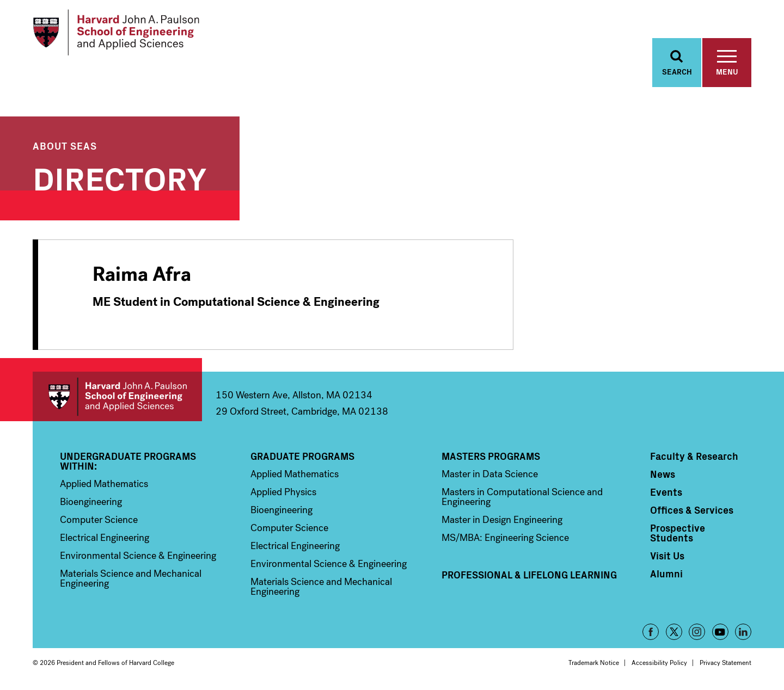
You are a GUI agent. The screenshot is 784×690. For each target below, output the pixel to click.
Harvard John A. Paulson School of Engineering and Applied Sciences (117, 397)
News (663, 475)
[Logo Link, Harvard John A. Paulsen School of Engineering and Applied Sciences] (116, 33)
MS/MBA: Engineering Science (505, 538)
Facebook (651, 632)
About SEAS (65, 146)
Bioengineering (91, 502)
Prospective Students (678, 533)
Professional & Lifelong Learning (529, 575)
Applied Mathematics (104, 484)
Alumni (666, 574)
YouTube (720, 632)
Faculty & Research (694, 457)
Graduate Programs (302, 457)
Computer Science (99, 520)
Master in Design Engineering (502, 520)
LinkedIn (743, 632)
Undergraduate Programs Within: (128, 461)
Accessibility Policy (659, 663)
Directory (120, 177)
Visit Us (667, 556)
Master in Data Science (490, 475)
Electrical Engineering (105, 538)
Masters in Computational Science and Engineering (522, 497)
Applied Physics (283, 492)
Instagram (697, 632)
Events (666, 492)
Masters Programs (491, 457)
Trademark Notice (594, 663)
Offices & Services (692, 510)
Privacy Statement (725, 663)
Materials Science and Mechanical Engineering (131, 579)
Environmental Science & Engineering (138, 556)
